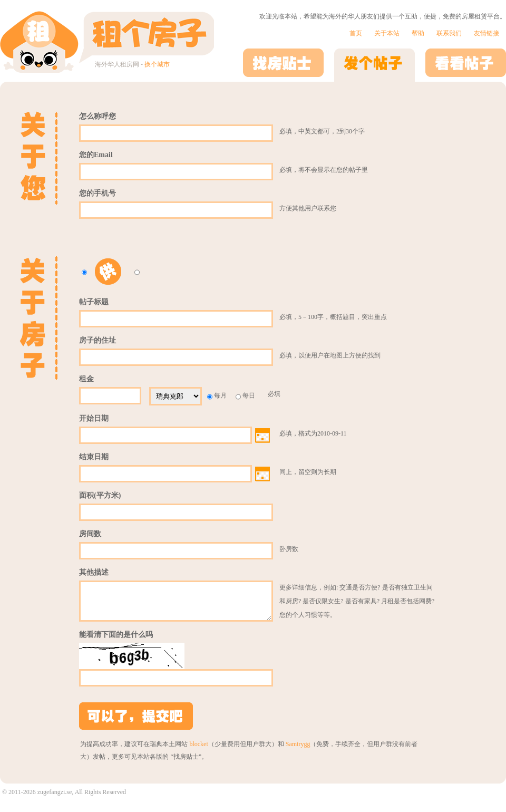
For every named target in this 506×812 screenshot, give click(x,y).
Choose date (262, 436)
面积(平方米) (100, 495)
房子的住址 (98, 340)
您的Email (96, 155)
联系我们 (449, 33)
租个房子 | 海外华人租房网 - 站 (107, 40)
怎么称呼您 (98, 116)
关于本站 (387, 33)
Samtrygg (298, 750)
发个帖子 (374, 65)
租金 (86, 379)
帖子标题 (94, 302)
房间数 (90, 534)
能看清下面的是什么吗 (116, 641)
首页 (356, 33)
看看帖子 (466, 65)
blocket (198, 750)
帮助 (418, 33)
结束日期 (94, 457)
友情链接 (486, 33)
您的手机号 (98, 193)
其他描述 (94, 572)
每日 (245, 396)
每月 (217, 396)
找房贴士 (283, 65)
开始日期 (94, 418)
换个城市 (157, 64)
